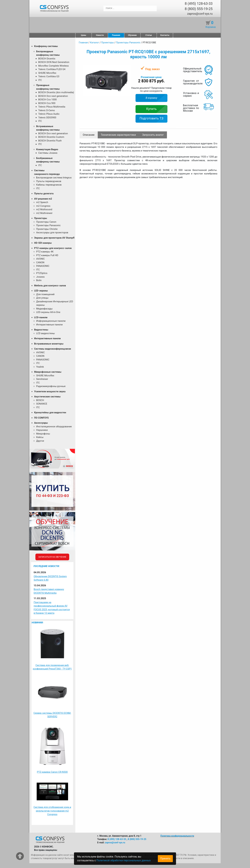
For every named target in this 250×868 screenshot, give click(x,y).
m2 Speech (42, 202)
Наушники (42, 430)
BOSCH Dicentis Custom (51, 137)
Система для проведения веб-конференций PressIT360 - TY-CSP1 (52, 667)
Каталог (95, 43)
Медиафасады (44, 309)
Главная (83, 43)
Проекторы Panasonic (48, 225)
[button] (128, 67)
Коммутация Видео (47, 149)
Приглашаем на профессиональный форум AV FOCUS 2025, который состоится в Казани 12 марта (52, 608)
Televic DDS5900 (47, 118)
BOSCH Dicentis (47, 59)
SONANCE (42, 404)
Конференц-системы (46, 46)
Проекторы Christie (47, 229)
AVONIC (40, 259)
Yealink (40, 367)
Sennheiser (42, 379)
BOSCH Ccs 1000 (48, 100)
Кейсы (40, 437)
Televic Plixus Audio (49, 114)
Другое (40, 441)
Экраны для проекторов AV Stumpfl (54, 238)
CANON (40, 262)
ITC (40, 80)
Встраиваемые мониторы (49, 344)
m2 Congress (43, 206)
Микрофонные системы (48, 372)
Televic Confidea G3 (49, 76)
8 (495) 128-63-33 (199, 4)
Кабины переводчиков (49, 185)
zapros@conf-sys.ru (200, 14)
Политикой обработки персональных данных (124, 860)
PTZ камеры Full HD (47, 255)
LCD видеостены (45, 333)
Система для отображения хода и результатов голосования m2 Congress (52, 811)
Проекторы (41, 218)
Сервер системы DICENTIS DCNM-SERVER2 (52, 715)
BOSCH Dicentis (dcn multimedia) (56, 92)
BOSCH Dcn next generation (53, 96)
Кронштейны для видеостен (50, 412)
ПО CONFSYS (41, 418)
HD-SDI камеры (43, 243)
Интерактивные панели (49, 325)
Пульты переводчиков (49, 181)
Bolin (39, 280)
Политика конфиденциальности (177, 836)
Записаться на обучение (52, 557)
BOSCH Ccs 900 (47, 103)
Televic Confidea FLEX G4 (52, 69)
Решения (116, 35)
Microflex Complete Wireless (53, 66)
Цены (84, 35)
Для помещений (45, 294)
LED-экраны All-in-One (48, 312)
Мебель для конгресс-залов (50, 286)
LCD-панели (41, 317)
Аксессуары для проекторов (52, 233)
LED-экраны (41, 291)
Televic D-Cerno (47, 110)
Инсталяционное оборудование (54, 427)
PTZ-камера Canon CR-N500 (52, 772)
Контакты (165, 35)
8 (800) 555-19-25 (199, 9)
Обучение (132, 35)
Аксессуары (41, 423)
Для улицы (42, 298)
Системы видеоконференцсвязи (53, 349)
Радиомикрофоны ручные (51, 386)
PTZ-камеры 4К (45, 252)
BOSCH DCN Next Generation (54, 62)
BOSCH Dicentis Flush (50, 141)
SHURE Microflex (47, 73)
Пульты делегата (44, 194)
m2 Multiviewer (44, 213)
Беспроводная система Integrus (54, 178)
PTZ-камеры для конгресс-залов (53, 248)
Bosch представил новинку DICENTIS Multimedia (49, 591)
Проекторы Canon (46, 222)
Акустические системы (47, 397)
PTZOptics (42, 273)
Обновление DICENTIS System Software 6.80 (50, 578)
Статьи (149, 35)
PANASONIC (43, 266)
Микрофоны (43, 434)
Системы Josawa (48, 153)
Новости (100, 35)
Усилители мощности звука (50, 391)
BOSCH (40, 400)
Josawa (40, 277)
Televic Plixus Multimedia (52, 107)
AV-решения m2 (43, 199)
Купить (151, 109)
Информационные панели (51, 321)
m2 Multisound (44, 209)
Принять (165, 859)
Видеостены (41, 330)
